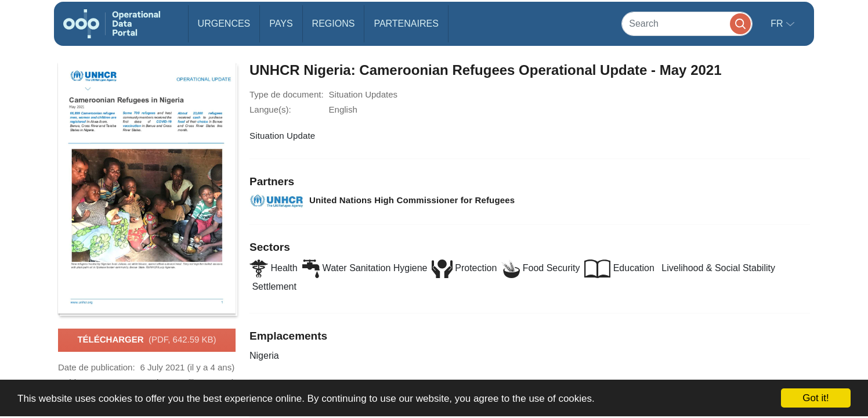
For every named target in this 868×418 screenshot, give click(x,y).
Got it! (815, 398)
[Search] (687, 24)
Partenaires (406, 24)
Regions (334, 24)
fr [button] (778, 24)
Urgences (224, 24)
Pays (281, 24)
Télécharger (147, 340)
